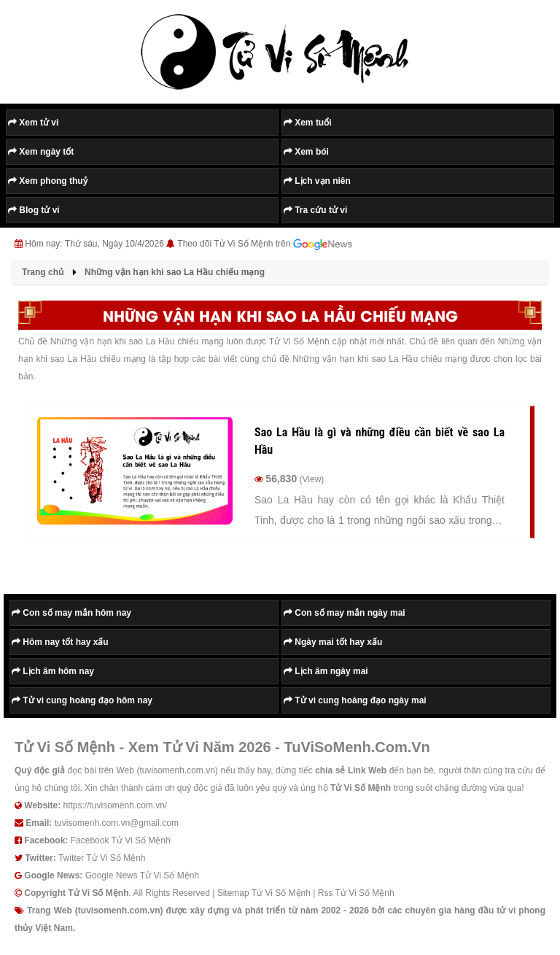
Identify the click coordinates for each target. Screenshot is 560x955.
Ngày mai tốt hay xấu (333, 642)
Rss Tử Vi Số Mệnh (356, 893)
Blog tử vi (34, 210)
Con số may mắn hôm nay (71, 613)
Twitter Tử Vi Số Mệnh (102, 858)
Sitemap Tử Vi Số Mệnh (264, 893)
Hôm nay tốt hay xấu (60, 642)
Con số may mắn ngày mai (345, 613)
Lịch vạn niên (317, 181)
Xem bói (306, 152)
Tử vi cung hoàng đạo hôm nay (82, 700)
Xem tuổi (308, 123)
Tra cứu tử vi (315, 210)
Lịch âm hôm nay (53, 671)
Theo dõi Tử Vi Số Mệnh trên (265, 244)
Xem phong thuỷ (48, 181)
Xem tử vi (33, 123)
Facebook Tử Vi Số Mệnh (121, 840)
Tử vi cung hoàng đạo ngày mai (355, 700)
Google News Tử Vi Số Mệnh (142, 875)
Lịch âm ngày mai (326, 671)
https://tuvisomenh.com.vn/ (115, 805)
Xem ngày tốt (41, 152)
